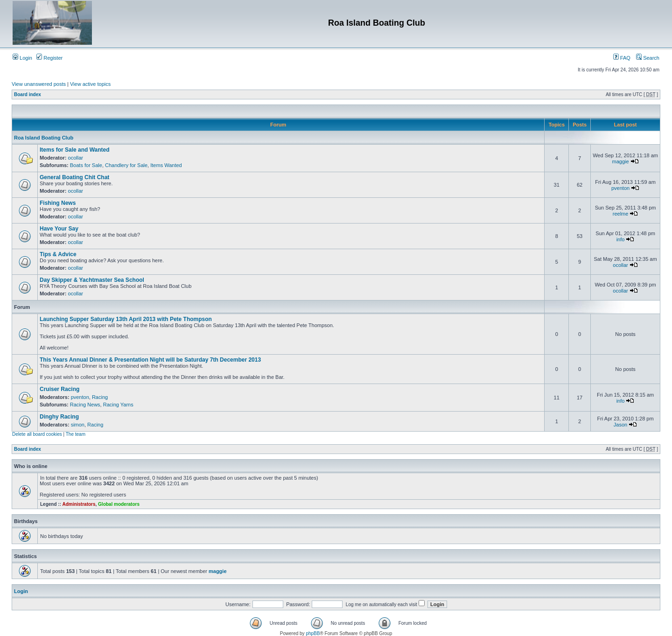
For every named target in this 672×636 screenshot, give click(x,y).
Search (648, 58)
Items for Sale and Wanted (75, 150)
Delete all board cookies (37, 434)
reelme (621, 214)
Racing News (85, 405)
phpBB (313, 633)
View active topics (90, 84)
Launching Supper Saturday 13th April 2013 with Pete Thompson (126, 319)
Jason (620, 425)
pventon (620, 188)
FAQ (622, 58)
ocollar (76, 158)
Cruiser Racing (59, 389)
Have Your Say (59, 229)
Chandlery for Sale (126, 165)
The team (76, 434)
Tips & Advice (58, 254)
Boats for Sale (86, 165)
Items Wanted (166, 165)
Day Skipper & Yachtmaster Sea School (92, 280)
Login (22, 58)
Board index (28, 94)
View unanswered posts (39, 84)
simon (78, 425)
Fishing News (58, 203)
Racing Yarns (118, 405)
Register (49, 58)
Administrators (79, 504)
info (621, 239)
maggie (621, 161)
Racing (100, 397)
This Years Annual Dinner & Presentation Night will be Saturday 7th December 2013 (150, 360)
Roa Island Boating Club (44, 138)
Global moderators (119, 504)
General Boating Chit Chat (74, 177)
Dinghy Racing (59, 417)
